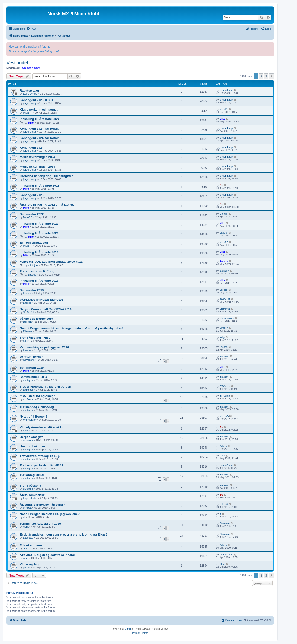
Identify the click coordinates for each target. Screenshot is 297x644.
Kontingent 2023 (32, 195)
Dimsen (27, 331)
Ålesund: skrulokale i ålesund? (42, 505)
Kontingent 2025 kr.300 (36, 100)
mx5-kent (28, 399)
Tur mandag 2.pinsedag (37, 407)
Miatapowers (227, 318)
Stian (26, 548)
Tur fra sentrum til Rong (37, 271)
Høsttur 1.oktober (32, 446)
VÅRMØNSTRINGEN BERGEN (41, 300)
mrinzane (225, 396)
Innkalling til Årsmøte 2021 (39, 224)
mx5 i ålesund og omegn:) (39, 396)
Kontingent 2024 (32, 148)
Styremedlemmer (30, 68)
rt (24, 517)
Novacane (29, 360)
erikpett (27, 508)
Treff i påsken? (31, 486)
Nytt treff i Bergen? (34, 416)
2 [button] (261, 76)
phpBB (128, 629)
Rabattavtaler (29, 91)
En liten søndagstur (34, 243)
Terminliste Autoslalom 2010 (40, 524)
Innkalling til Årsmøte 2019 (39, 252)
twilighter (28, 390)
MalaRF (28, 113)
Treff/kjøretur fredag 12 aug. (40, 456)
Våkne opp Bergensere (36, 319)
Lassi (223, 456)
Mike (31, 123)
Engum (224, 233)
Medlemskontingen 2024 (37, 157)
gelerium (28, 440)
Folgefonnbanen (32, 545)
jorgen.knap (30, 103)
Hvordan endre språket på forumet (30, 47)
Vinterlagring (29, 564)
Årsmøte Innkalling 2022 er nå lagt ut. (47, 205)
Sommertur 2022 (32, 214)
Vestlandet (17, 63)
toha (26, 430)
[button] (271, 76)
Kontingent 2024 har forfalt (39, 129)
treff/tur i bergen (32, 357)
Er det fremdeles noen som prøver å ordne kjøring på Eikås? (64, 534)
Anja (26, 558)
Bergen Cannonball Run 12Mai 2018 (46, 309)
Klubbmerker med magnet (39, 110)
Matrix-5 (224, 416)
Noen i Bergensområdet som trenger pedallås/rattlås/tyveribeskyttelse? (72, 328)
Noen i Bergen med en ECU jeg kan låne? (50, 514)
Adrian (223, 446)
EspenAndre (30, 94)
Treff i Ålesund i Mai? (35, 338)
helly (26, 341)
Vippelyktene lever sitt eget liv (42, 427)
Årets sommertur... (33, 495)
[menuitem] (31, 29)
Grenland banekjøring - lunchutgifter (46, 176)
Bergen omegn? (31, 437)
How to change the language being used (34, 51)
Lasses (32, 275)
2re (221, 185)
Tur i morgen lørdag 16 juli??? (42, 465)
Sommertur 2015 (32, 368)
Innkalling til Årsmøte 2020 (39, 233)
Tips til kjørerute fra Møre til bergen (45, 387)
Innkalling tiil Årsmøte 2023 (40, 186)
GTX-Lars (225, 386)
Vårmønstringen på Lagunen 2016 (44, 347)
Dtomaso (225, 523)
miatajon (33, 265)
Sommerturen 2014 (34, 377)
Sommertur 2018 (32, 290)
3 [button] (266, 76)
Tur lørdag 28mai (32, 475)
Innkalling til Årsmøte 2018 (39, 281)
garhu (26, 567)
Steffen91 (225, 299)
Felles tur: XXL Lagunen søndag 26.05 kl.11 (51, 262)
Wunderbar (29, 420)
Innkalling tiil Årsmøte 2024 (40, 119)
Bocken (27, 322)
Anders (224, 261)
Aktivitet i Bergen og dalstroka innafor (47, 555)
